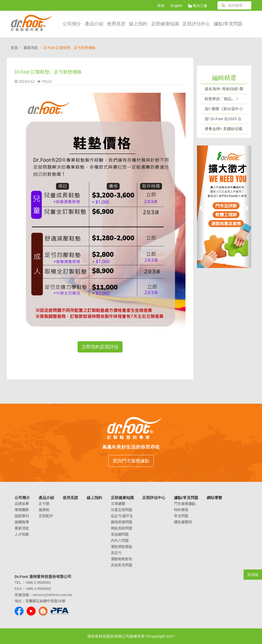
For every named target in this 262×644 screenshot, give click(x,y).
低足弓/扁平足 (122, 516)
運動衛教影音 (122, 559)
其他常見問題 (122, 565)
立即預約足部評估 (100, 347)
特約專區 (181, 510)
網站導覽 (214, 498)
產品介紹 (94, 24)
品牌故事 (22, 504)
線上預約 (138, 24)
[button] (201, 207)
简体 (161, 6)
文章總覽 (118, 504)
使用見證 (116, 24)
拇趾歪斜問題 (122, 528)
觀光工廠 (198, 6)
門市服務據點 (185, 504)
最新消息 (31, 48)
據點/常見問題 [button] (228, 24)
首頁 (14, 48)
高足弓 (116, 553)
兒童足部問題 (122, 510)
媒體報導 (22, 522)
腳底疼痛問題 (122, 522)
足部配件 (46, 516)
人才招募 (22, 534)
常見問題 (181, 516)
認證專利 (22, 516)
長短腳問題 (120, 534)
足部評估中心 (196, 24)
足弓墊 (44, 504)
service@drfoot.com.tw (52, 595)
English (177, 6)
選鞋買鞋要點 (122, 547)
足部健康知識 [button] (165, 24)
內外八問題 (120, 541)
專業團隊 (22, 510)
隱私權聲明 (183, 522)
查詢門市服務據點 (131, 461)
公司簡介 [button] (72, 24)
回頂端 (253, 575)
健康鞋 (44, 510)
